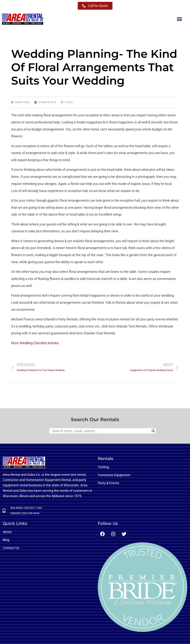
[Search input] (101, 431)
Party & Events (108, 483)
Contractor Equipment (114, 475)
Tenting (103, 467)
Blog (6, 540)
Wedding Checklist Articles (39, 343)
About (7, 532)
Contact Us (11, 548)
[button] (179, 19)
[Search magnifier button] (153, 431)
